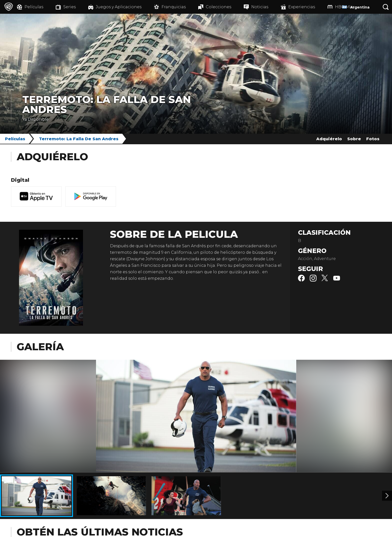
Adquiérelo (329, 139)
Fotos (373, 139)
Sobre (354, 139)
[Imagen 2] (387, 496)
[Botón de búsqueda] (386, 7)
